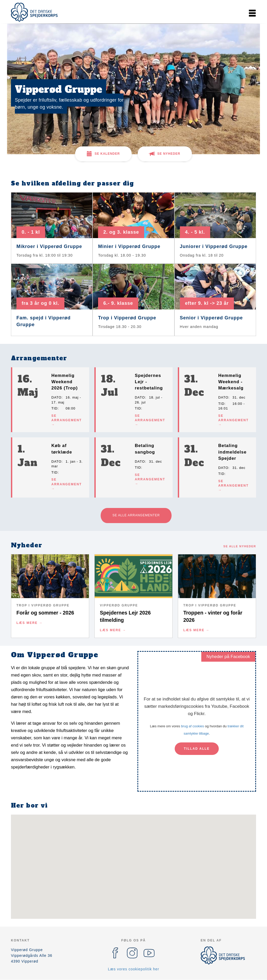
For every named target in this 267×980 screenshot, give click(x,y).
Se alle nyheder (240, 546)
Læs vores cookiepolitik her (134, 969)
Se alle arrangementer (136, 515)
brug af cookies (192, 726)
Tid (54, 408)
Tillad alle (197, 749)
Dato (56, 397)
